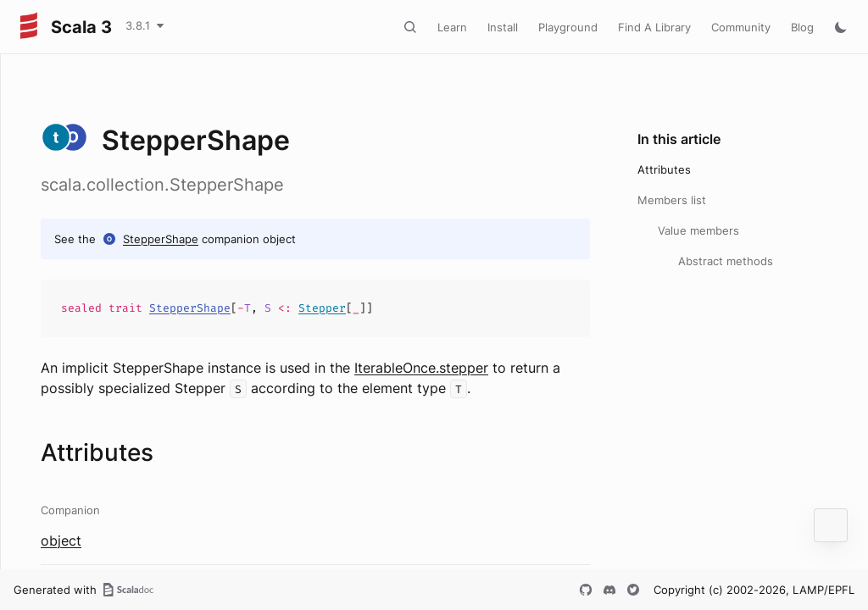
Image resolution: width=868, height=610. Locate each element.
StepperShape (161, 239)
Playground (568, 27)
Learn (452, 27)
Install (503, 27)
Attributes (664, 169)
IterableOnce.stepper (421, 368)
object (61, 541)
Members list (672, 200)
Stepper (322, 308)
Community (741, 27)
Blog (802, 27)
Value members (698, 230)
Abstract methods (726, 261)
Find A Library (654, 27)
